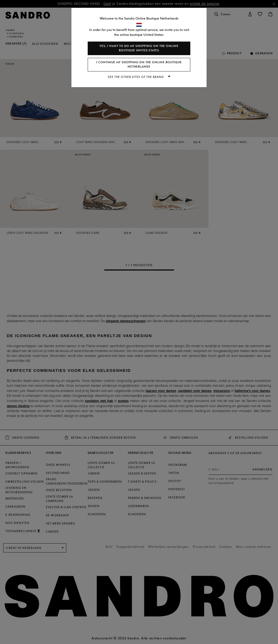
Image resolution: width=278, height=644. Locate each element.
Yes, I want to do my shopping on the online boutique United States (139, 48)
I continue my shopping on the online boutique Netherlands (139, 65)
